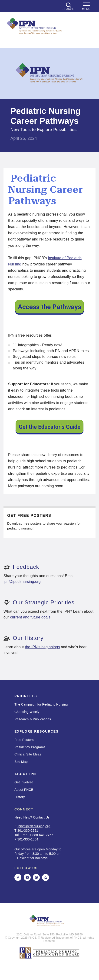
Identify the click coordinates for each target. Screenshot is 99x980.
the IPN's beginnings (42, 647)
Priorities (26, 696)
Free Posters (24, 740)
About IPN (25, 774)
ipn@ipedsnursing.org (22, 582)
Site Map (21, 762)
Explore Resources (36, 731)
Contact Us (41, 817)
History (20, 797)
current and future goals (30, 617)
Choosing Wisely (27, 712)
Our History (23, 638)
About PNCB (24, 790)
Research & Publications (33, 719)
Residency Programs (30, 747)
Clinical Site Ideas (28, 754)
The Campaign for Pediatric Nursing (41, 704)
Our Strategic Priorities (39, 602)
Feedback (21, 567)
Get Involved (24, 782)
